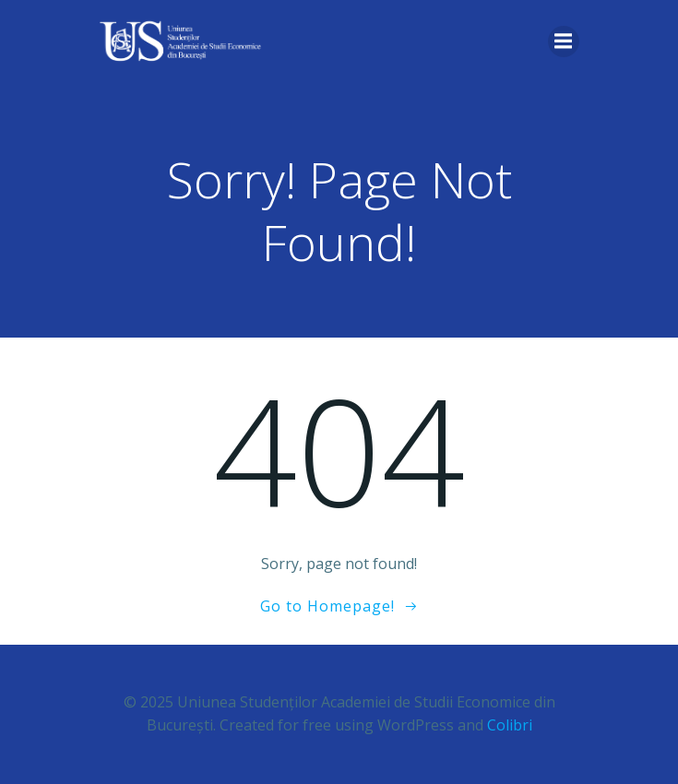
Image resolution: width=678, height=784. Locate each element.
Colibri (510, 725)
